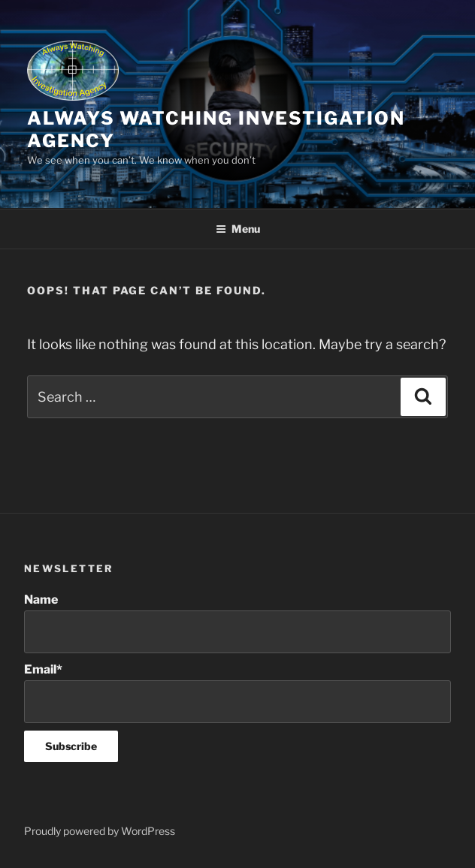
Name (237, 623)
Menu (238, 229)
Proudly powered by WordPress (100, 831)
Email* (237, 693)
